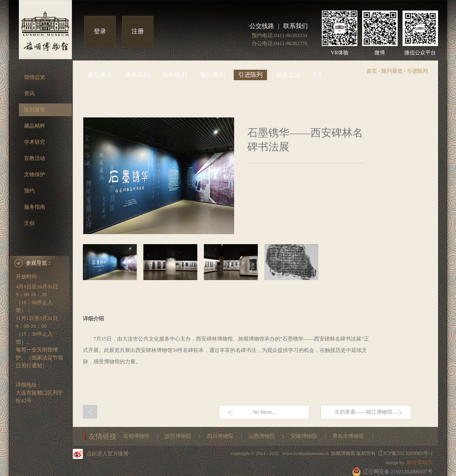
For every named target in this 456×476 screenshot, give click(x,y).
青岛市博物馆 (349, 436)
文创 (29, 223)
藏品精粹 (35, 126)
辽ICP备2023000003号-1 (405, 453)
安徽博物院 (305, 436)
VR (318, 75)
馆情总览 (35, 77)
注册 (138, 31)
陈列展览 (35, 110)
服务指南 (35, 207)
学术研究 (35, 142)
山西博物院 (262, 436)
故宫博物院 (179, 436)
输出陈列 (213, 75)
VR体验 (340, 53)
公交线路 (262, 26)
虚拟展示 (100, 75)
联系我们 (296, 26)
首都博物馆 (137, 436)
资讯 (29, 93)
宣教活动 (35, 158)
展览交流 (288, 75)
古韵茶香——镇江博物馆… (366, 412)
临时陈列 (175, 75)
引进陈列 (250, 75)
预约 (29, 191)
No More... (264, 412)
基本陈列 (137, 75)
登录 (100, 31)
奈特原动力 (420, 462)
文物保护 (35, 174)
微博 (380, 53)
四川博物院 (221, 436)
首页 (372, 71)
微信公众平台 (420, 53)
